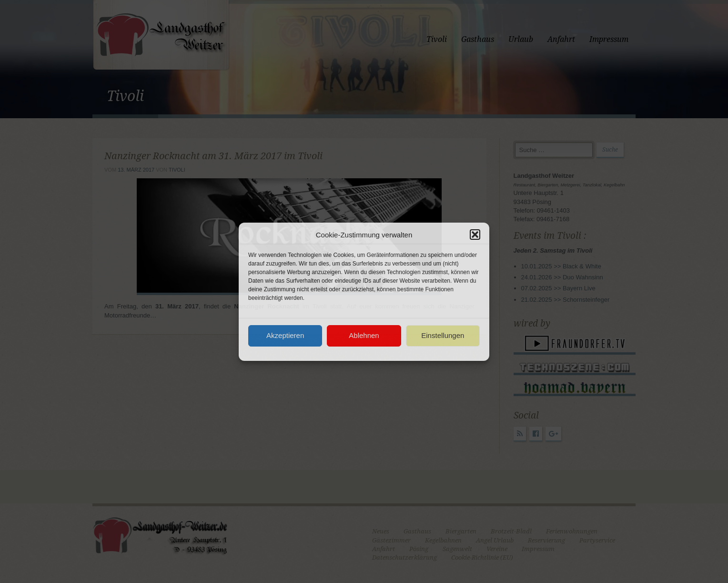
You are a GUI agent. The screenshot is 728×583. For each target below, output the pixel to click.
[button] (475, 235)
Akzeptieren (285, 335)
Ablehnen (364, 335)
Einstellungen (443, 335)
